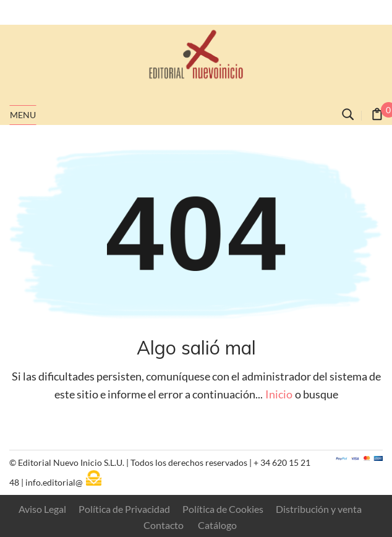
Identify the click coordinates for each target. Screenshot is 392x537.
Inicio (279, 394)
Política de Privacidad (124, 509)
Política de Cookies (223, 509)
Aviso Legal (42, 509)
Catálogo (217, 525)
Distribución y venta (319, 509)
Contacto (164, 525)
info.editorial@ (54, 482)
